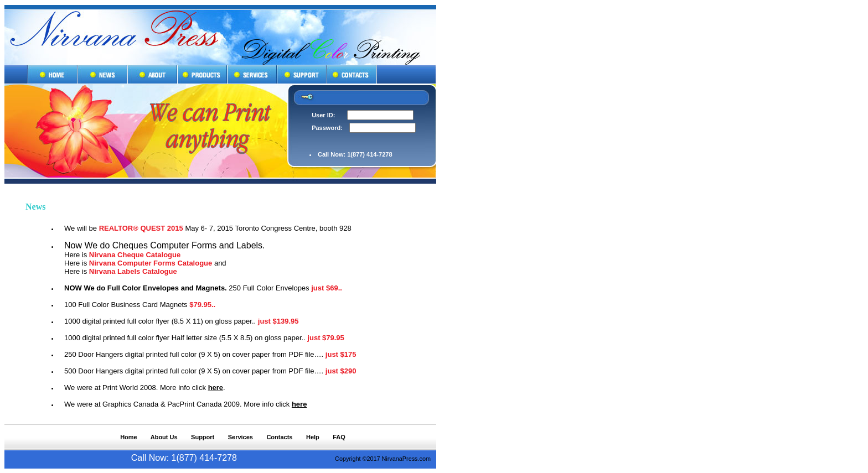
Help (313, 437)
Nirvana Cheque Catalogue (135, 255)
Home (129, 437)
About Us (164, 437)
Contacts (279, 437)
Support (203, 437)
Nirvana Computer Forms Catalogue (151, 263)
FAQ (339, 437)
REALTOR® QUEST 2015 (141, 228)
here (216, 388)
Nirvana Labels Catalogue (133, 271)
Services (241, 437)
